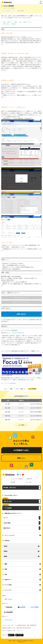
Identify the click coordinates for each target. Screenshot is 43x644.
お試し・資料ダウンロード (25, 22)
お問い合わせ (6, 24)
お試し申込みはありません (21, 298)
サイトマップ (20, 631)
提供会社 (14, 24)
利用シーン (10, 22)
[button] (40, 370)
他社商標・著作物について (8, 628)
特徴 (4, 22)
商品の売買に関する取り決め (23, 628)
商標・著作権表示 (31, 625)
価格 (16, 22)
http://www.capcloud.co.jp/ (18, 333)
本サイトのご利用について (8, 631)
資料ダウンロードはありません (21, 302)
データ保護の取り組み (20, 625)
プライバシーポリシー (7, 625)
